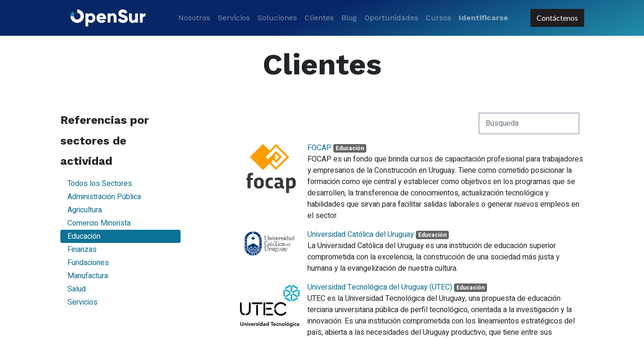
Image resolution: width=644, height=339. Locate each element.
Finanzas (82, 250)
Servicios (83, 302)
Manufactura (88, 276)
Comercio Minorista (99, 223)
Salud (77, 289)
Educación (84, 236)
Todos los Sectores (100, 184)
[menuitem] (194, 18)
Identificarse (483, 18)
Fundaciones (88, 263)
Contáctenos (557, 18)
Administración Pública (104, 197)
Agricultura (85, 210)
